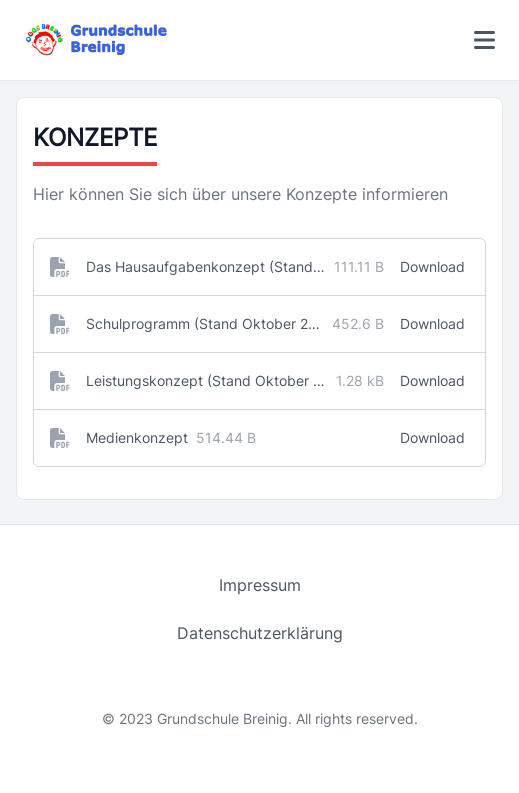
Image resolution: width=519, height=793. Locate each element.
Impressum (260, 585)
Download (432, 266)
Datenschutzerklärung (260, 633)
